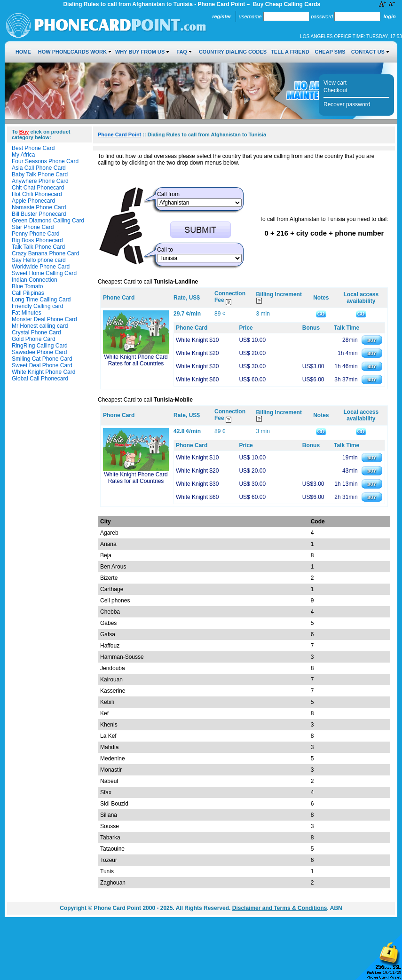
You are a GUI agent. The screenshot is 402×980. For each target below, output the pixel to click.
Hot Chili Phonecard (37, 194)
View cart (335, 83)
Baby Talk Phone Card (40, 174)
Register (221, 16)
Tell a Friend (290, 52)
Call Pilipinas (28, 293)
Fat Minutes (27, 313)
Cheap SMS (330, 52)
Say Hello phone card (39, 260)
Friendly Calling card (37, 306)
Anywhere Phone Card (40, 181)
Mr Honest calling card (40, 326)
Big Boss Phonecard (37, 240)
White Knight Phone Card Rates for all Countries (136, 360)
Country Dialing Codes (233, 52)
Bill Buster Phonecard (39, 214)
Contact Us (368, 52)
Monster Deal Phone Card (44, 319)
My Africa (23, 155)
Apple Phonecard (33, 201)
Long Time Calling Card (41, 300)
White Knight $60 (197, 379)
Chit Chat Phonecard (38, 188)
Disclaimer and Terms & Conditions (280, 908)
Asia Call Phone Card (39, 168)
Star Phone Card (33, 227)
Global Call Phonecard (40, 379)
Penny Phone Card (35, 234)
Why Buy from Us (140, 52)
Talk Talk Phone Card (38, 247)
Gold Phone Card (34, 339)
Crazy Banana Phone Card (45, 253)
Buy (24, 132)
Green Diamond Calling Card (48, 221)
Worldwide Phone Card (41, 267)
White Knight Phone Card (43, 372)
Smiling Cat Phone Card (42, 359)
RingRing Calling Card (40, 346)
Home (23, 52)
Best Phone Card (33, 148)
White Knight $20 (197, 353)
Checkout (335, 90)
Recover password (347, 104)
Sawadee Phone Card (39, 352)
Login (389, 16)
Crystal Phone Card (36, 332)
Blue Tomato (28, 286)
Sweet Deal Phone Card (42, 365)
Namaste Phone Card (39, 207)
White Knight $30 (197, 366)
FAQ (182, 52)
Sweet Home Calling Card (44, 273)
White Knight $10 (197, 340)
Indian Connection (35, 280)
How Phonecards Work (72, 52)
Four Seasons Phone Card (45, 161)
